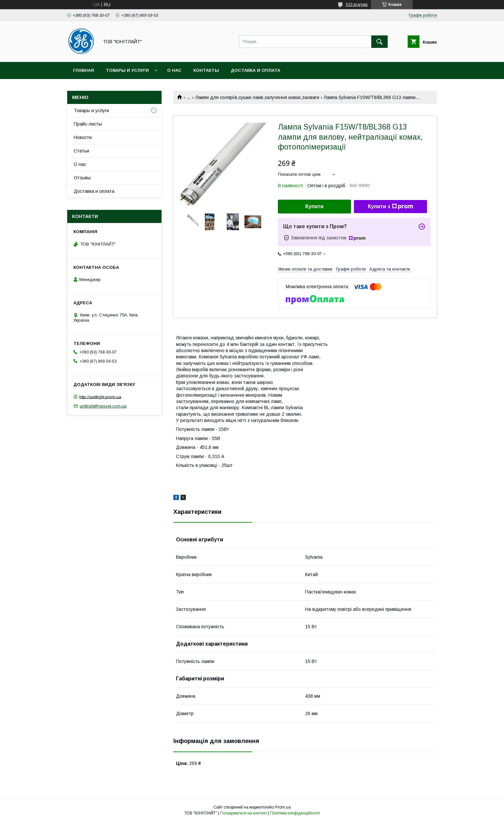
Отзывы (82, 178)
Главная (84, 70)
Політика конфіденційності (295, 813)
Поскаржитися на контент (244, 813)
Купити (315, 206)
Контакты (206, 70)
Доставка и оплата (255, 70)
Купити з (390, 207)
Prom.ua (283, 807)
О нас (174, 70)
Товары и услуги (127, 70)
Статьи (81, 151)
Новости (83, 137)
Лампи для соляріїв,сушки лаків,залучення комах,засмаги (257, 97)
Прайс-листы (88, 124)
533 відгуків (357, 5)
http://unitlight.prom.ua (100, 397)
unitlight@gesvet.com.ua (103, 406)
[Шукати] (379, 42)
